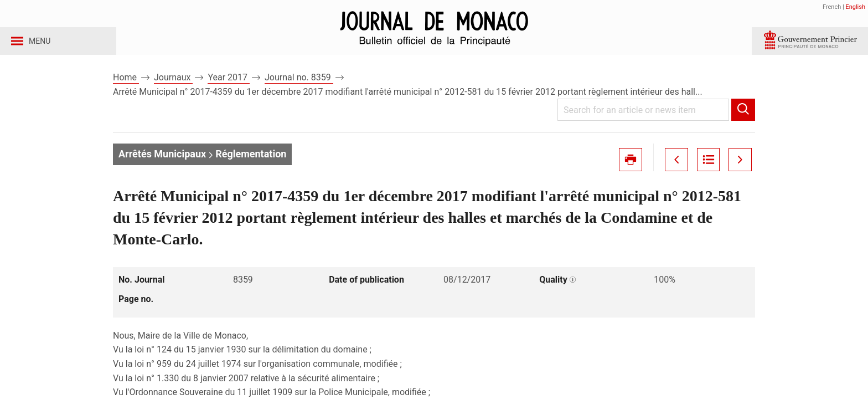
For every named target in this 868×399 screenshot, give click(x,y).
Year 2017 (229, 88)
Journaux (173, 88)
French (832, 7)
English (855, 7)
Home (126, 88)
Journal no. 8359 (299, 88)
